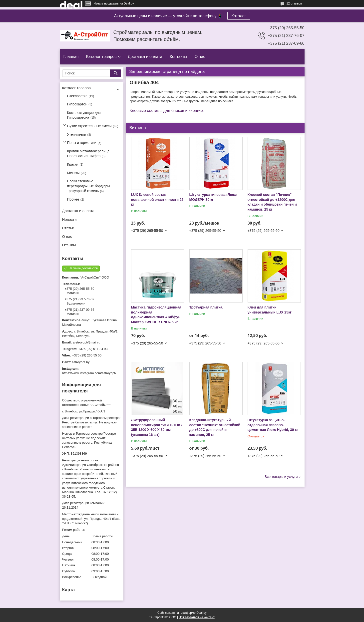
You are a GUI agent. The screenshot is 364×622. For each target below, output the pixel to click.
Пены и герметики (82, 143)
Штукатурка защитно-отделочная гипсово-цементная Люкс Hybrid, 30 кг (273, 425)
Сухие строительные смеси (89, 126)
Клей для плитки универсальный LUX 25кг (270, 310)
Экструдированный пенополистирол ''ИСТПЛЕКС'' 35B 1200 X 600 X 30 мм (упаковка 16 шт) (157, 427)
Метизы (73, 173)
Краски (73, 164)
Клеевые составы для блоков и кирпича (167, 111)
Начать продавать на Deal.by (114, 3)
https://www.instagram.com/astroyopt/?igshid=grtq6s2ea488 (105, 373)
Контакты (179, 57)
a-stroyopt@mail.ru (86, 342)
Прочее (73, 199)
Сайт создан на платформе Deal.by (182, 613)
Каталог (239, 16)
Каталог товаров (101, 57)
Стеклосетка (77, 96)
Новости (69, 219)
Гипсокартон (77, 104)
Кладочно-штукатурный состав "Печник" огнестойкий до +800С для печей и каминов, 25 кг (215, 427)
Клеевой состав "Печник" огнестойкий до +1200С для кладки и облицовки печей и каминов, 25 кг (272, 202)
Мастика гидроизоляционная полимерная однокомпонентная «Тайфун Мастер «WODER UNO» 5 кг (156, 315)
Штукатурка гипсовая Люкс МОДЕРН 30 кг (213, 197)
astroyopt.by (81, 362)
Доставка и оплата (145, 57)
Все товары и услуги (281, 477)
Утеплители (77, 134)
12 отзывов (294, 3)
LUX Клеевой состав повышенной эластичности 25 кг (157, 199)
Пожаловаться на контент (196, 617)
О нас (200, 57)
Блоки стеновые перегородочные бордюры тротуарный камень (89, 186)
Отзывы (69, 245)
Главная (71, 57)
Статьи (68, 228)
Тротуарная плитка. (206, 307)
